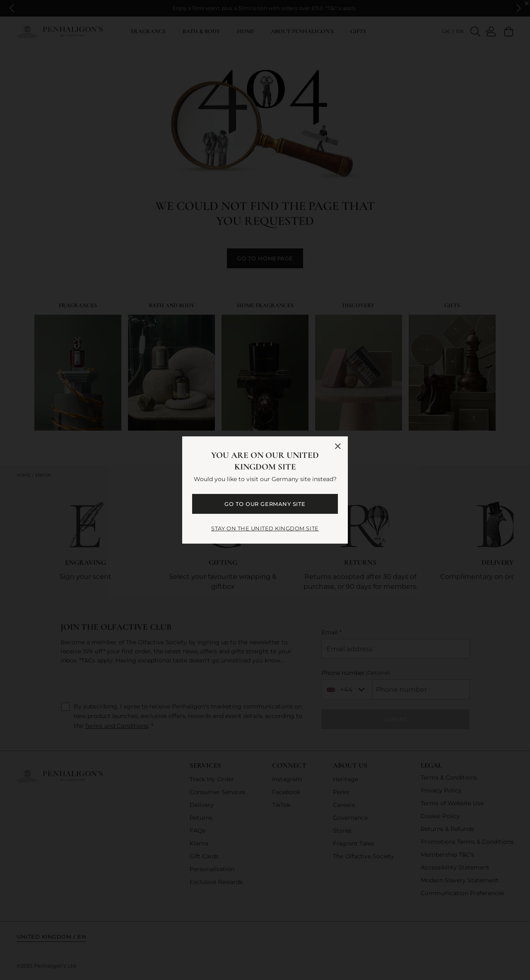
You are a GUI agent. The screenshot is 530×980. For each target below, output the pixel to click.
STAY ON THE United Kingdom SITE (265, 528)
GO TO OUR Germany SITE (265, 504)
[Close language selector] (338, 446)
